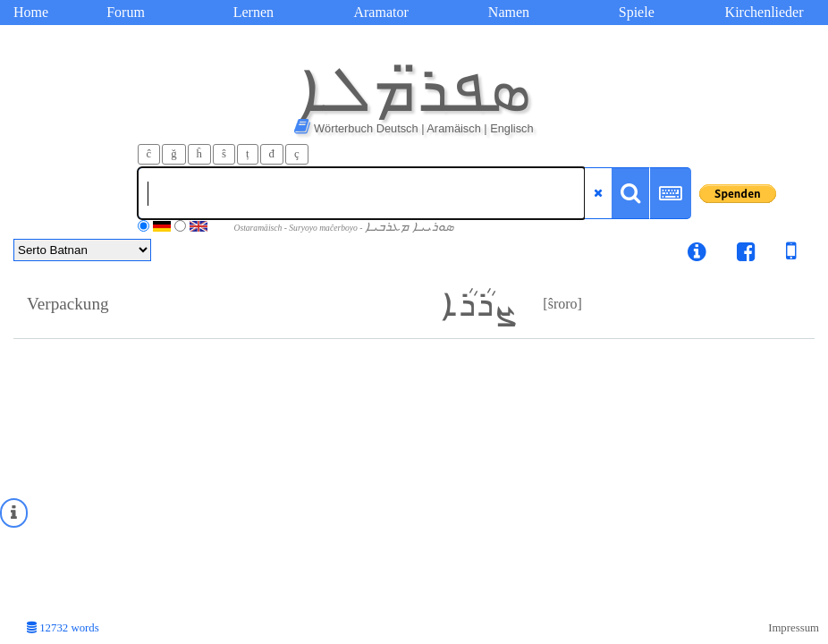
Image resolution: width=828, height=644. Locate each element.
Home (31, 12)
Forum (126, 12)
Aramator (380, 12)
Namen (509, 12)
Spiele (637, 12)
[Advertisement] (414, 473)
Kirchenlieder (765, 12)
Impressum (794, 628)
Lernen (253, 12)
